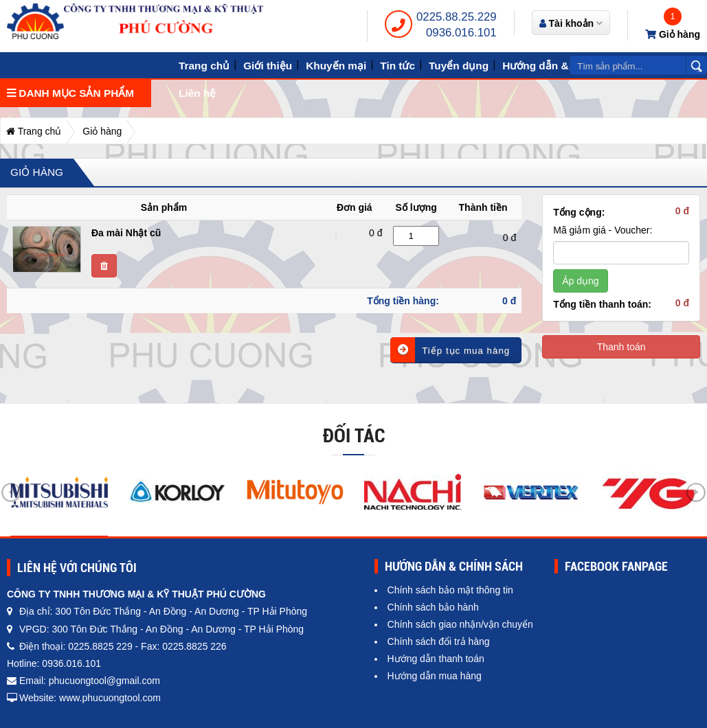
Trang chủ (204, 66)
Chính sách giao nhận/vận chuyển (460, 624)
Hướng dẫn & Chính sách (565, 66)
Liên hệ (197, 93)
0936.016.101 (461, 33)
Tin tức (397, 66)
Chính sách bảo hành (433, 607)
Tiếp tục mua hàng (450, 350)
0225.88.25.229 (457, 17)
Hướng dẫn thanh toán (436, 659)
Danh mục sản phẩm (70, 93)
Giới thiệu (268, 66)
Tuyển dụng (459, 66)
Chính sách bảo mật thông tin (450, 590)
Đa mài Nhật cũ (126, 233)
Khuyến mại (336, 66)
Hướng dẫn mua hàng (435, 676)
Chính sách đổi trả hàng (439, 641)
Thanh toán (621, 347)
